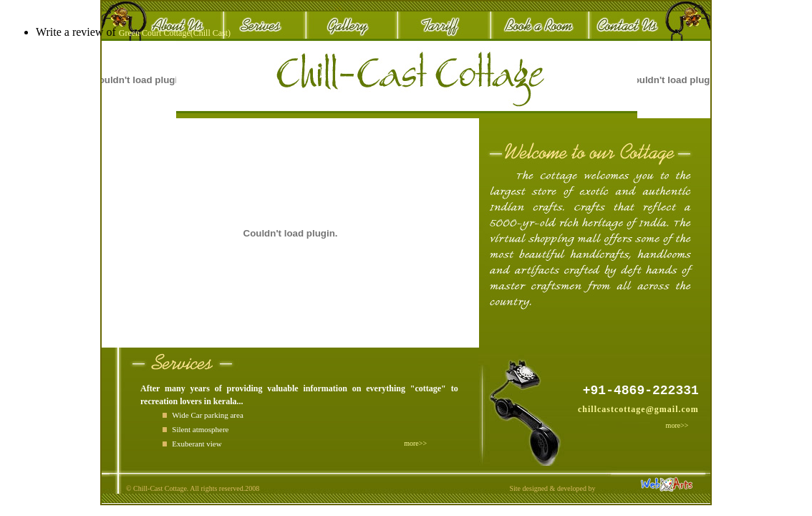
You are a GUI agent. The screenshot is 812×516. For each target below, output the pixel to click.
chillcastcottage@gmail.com (638, 409)
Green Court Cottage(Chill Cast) (175, 33)
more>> (677, 425)
